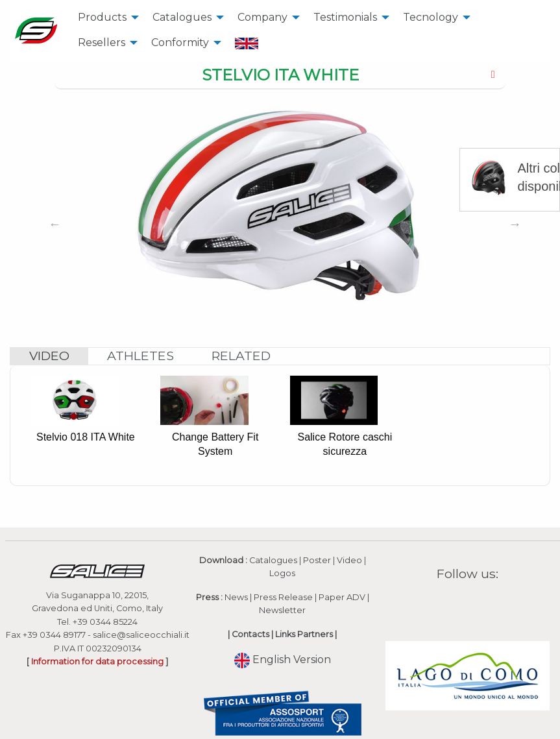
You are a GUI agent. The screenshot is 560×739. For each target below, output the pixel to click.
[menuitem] (105, 18)
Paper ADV (342, 597)
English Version (283, 660)
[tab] (280, 76)
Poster (317, 560)
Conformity (180, 42)
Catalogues (182, 17)
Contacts (250, 634)
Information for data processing (97, 661)
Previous (55, 224)
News (236, 597)
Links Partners (304, 634)
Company (262, 17)
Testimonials (345, 17)
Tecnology (431, 17)
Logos (282, 573)
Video (349, 560)
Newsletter (282, 610)
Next (515, 224)
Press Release (283, 597)
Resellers (102, 42)
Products (102, 17)
